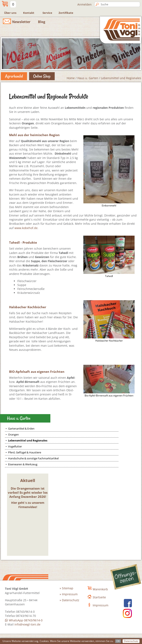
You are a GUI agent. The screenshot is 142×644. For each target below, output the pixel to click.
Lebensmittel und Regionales (121, 78)
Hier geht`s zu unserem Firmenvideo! (28, 505)
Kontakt (29, 13)
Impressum (101, 605)
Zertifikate (66, 13)
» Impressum (69, 594)
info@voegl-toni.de (27, 624)
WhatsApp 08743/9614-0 (26, 620)
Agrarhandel (14, 76)
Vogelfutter (15, 446)
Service (47, 13)
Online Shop (42, 76)
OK (118, 641)
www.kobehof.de (26, 228)
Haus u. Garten (88, 78)
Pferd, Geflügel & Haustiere (25, 452)
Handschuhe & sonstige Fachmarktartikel (33, 458)
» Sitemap (66, 588)
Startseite (99, 597)
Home (71, 78)
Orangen (13, 434)
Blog (42, 22)
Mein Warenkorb (4, 4)
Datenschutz (131, 641)
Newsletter (21, 22)
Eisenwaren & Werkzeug (23, 464)
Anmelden (85, 4)
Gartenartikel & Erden (21, 429)
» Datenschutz (69, 600)
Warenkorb (100, 589)
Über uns (10, 13)
